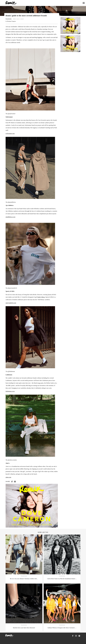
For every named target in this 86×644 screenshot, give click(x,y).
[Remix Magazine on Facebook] (73, 636)
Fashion (9, 19)
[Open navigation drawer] (84, 3)
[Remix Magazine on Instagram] (76, 636)
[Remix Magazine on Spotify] (79, 636)
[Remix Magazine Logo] (11, 3)
